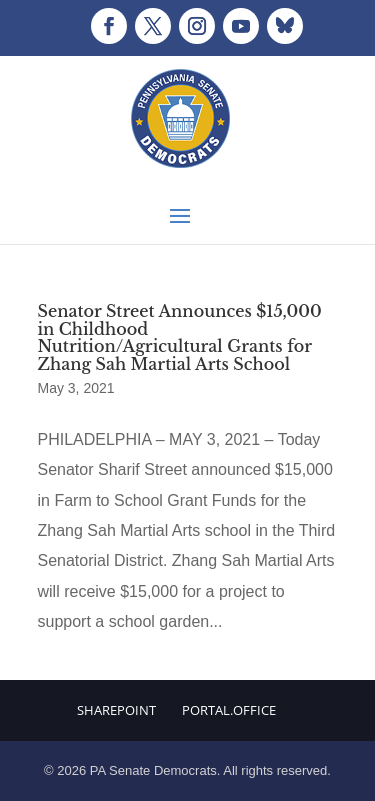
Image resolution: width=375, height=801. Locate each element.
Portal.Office (229, 710)
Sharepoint (116, 710)
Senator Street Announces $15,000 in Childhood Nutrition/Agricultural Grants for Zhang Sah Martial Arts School (180, 337)
